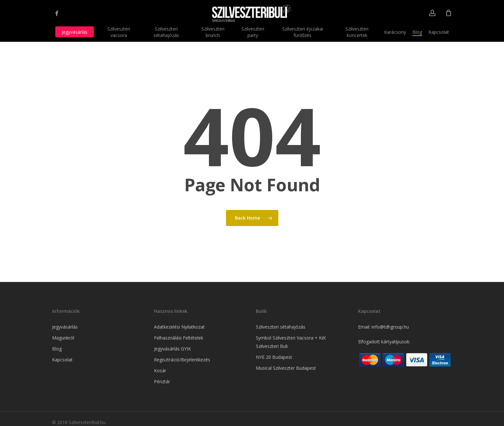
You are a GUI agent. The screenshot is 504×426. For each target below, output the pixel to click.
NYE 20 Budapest (274, 357)
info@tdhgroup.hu (390, 327)
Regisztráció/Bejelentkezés (182, 360)
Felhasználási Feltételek (179, 338)
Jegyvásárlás (65, 327)
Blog (57, 349)
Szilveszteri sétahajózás (281, 327)
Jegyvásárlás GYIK (172, 349)
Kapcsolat (62, 360)
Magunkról (63, 338)
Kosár (160, 371)
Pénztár (162, 381)
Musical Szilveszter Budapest (286, 368)
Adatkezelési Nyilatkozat (179, 327)
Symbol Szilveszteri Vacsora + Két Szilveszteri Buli (291, 342)
